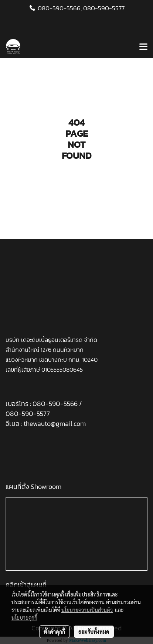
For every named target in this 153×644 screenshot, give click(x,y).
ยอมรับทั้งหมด (94, 631)
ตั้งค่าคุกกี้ (55, 631)
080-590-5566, (60, 8)
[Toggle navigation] (143, 47)
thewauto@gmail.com (55, 423)
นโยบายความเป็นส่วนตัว (87, 610)
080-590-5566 (56, 404)
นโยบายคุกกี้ (24, 617)
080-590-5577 (104, 8)
